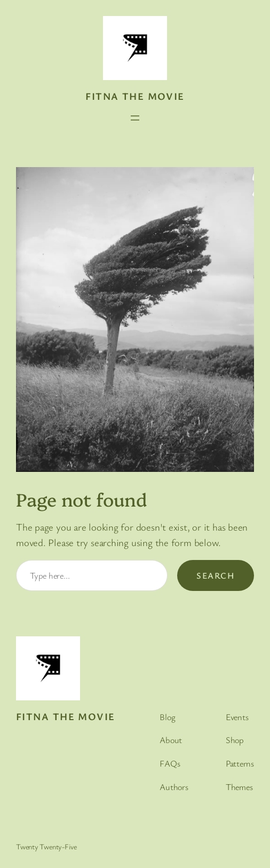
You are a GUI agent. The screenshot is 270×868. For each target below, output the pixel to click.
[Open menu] (135, 118)
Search (216, 575)
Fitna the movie (135, 96)
